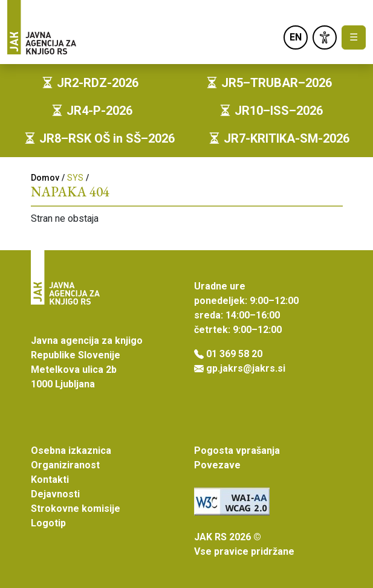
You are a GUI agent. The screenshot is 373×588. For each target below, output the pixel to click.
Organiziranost (65, 465)
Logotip (48, 523)
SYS (75, 178)
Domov (45, 178)
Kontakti (50, 480)
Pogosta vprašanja (237, 451)
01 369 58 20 (234, 354)
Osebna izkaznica (71, 451)
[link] (325, 37)
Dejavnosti (55, 494)
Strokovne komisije (76, 509)
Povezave (217, 465)
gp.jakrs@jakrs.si (246, 368)
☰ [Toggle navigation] (354, 37)
